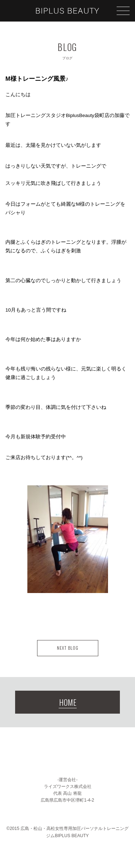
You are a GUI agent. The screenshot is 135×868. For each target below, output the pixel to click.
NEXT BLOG (68, 648)
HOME (68, 702)
